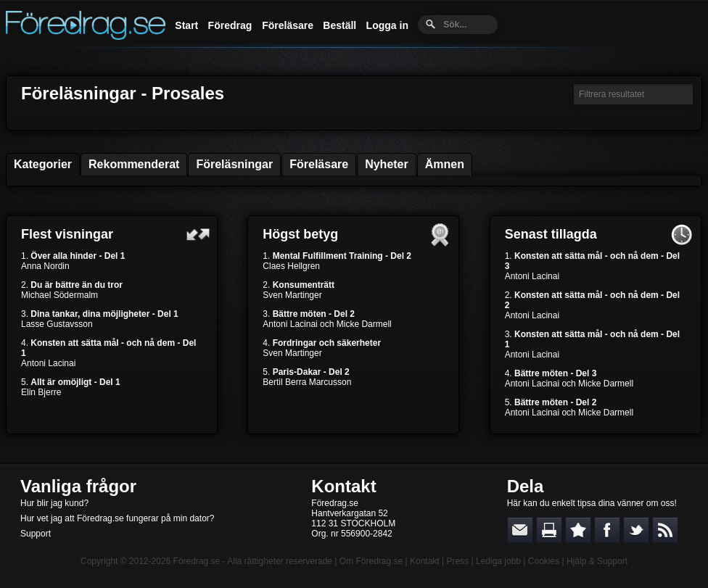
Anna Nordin (45, 266)
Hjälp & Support (597, 561)
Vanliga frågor (78, 486)
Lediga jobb (498, 561)
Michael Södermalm (59, 295)
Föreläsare (288, 25)
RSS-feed (665, 530)
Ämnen (445, 164)
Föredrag (230, 25)
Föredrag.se (197, 561)
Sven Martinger (292, 295)
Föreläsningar (234, 164)
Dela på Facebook (607, 530)
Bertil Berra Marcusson (307, 382)
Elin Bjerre (41, 392)
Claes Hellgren (291, 266)
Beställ (339, 25)
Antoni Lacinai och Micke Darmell (327, 324)
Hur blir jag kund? (54, 503)
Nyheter (387, 164)
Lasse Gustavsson (57, 324)
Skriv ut (549, 530)
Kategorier (43, 164)
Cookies (544, 561)
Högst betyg (300, 234)
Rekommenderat (134, 164)
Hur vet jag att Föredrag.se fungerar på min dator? (117, 518)
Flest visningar (67, 234)
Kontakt (343, 486)
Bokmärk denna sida (578, 530)
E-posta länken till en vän (520, 530)
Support (36, 534)
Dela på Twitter (636, 530)
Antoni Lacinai (48, 363)
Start (186, 25)
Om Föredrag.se (371, 561)
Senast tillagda (551, 234)
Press (457, 561)
